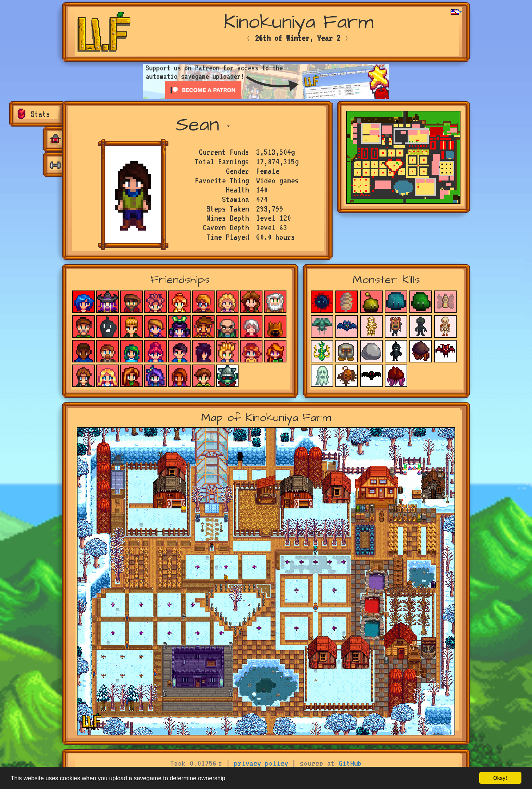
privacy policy (261, 763)
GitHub (350, 763)
